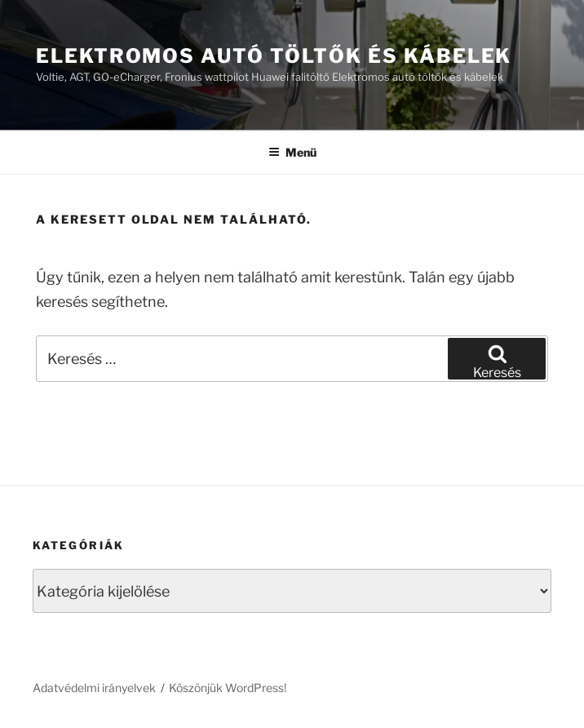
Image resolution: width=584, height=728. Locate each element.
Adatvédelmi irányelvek (94, 688)
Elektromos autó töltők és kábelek (274, 56)
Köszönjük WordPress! (228, 688)
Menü (292, 152)
